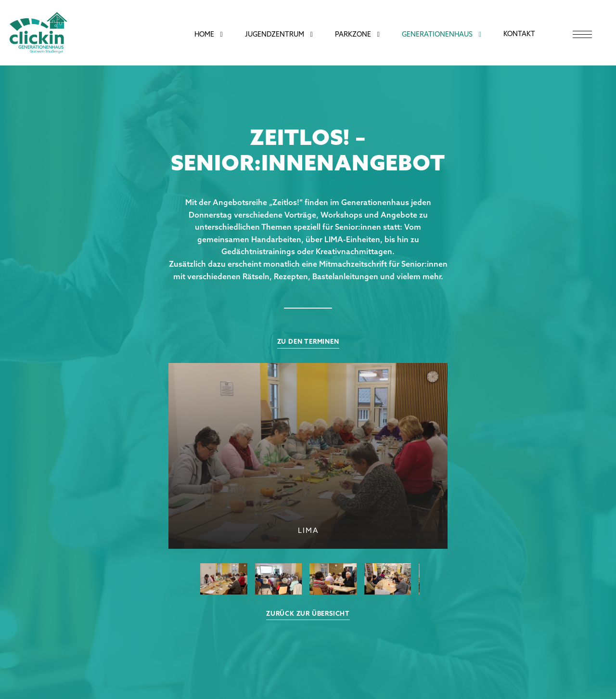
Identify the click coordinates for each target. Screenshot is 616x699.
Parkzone (353, 35)
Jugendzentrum (275, 35)
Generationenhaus (437, 35)
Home (204, 35)
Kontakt (519, 34)
